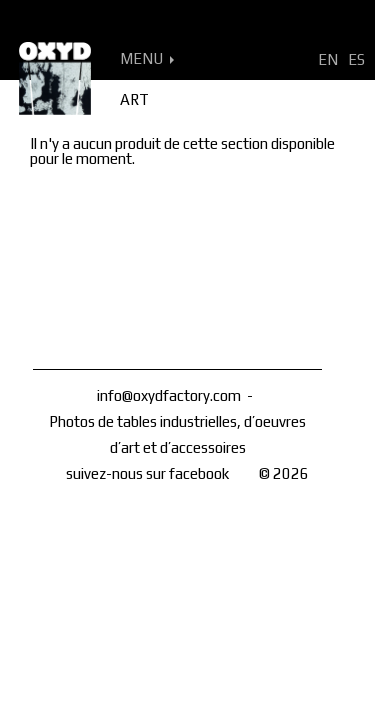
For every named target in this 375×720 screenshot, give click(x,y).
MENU (147, 59)
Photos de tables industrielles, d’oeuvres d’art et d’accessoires (177, 434)
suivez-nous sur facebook (147, 473)
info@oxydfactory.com (169, 395)
